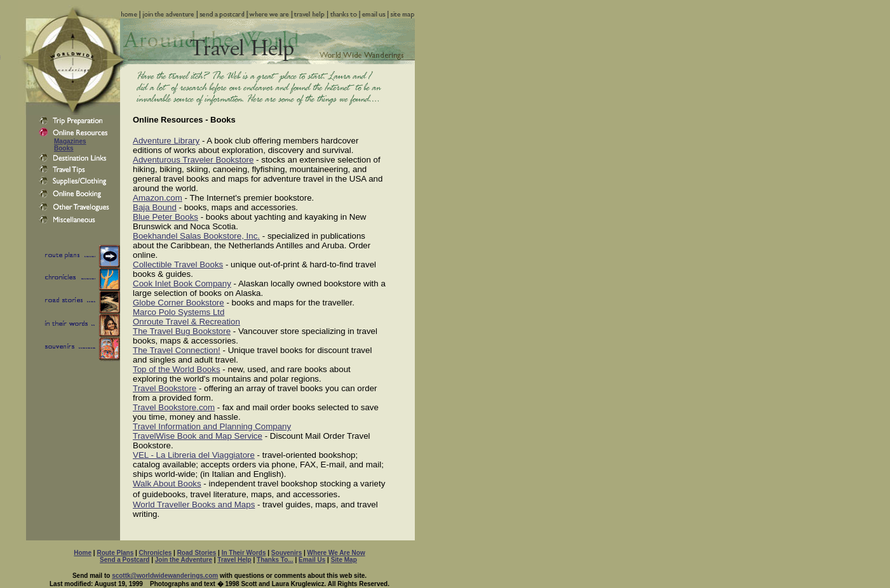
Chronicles (156, 553)
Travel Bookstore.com (174, 407)
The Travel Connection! (177, 350)
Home (83, 553)
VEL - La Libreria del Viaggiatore (194, 455)
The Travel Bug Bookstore (182, 331)
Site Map (344, 560)
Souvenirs (287, 553)
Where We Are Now (336, 553)
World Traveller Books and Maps (194, 504)
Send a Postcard (125, 560)
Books (64, 148)
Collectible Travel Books (178, 264)
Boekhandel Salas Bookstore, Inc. (196, 236)
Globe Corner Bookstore (179, 303)
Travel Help (234, 560)
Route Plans (115, 553)
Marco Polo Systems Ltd (179, 312)
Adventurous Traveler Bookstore (193, 160)
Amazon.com (158, 198)
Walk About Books (167, 484)
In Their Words (244, 553)
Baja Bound (155, 207)
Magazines (70, 141)
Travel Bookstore (165, 388)
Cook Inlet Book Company (182, 284)
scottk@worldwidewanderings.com (165, 576)
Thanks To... (275, 560)
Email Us (312, 560)
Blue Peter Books (165, 217)
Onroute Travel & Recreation (186, 322)
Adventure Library (166, 141)
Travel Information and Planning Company (212, 426)
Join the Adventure (184, 560)
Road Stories (197, 553)
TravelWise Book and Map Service (198, 436)
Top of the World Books (177, 369)
